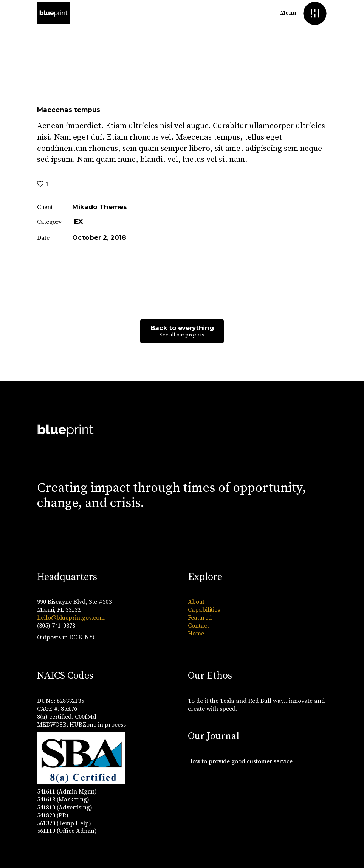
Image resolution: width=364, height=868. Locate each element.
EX (78, 222)
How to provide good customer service (240, 761)
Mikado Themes (100, 207)
